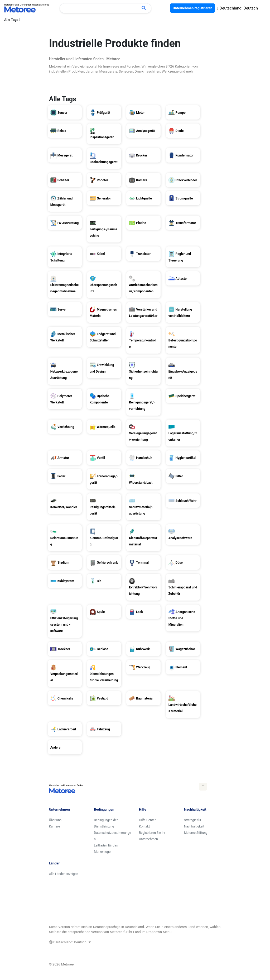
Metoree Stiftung (196, 833)
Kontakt (144, 826)
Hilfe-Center (147, 820)
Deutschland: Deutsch (237, 8)
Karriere (55, 826)
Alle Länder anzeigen (64, 874)
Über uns (55, 820)
